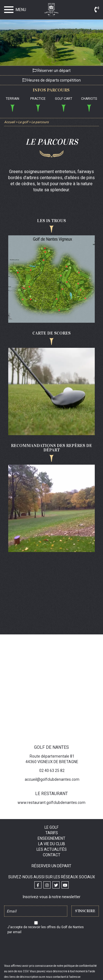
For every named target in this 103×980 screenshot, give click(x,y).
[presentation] (52, 950)
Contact (52, 855)
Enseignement (51, 838)
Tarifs (52, 833)
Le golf (51, 827)
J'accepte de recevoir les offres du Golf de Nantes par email (46, 930)
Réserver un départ (52, 71)
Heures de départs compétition (52, 80)
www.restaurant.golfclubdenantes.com (51, 803)
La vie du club (52, 844)
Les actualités (52, 849)
